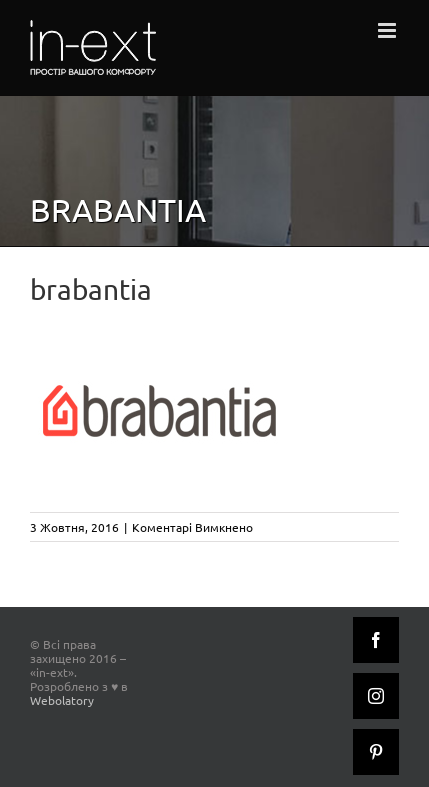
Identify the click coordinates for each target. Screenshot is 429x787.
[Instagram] (376, 696)
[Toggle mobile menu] (388, 30)
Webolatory (62, 700)
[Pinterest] (376, 752)
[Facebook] (376, 640)
